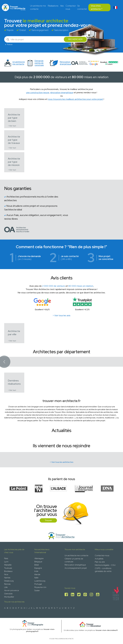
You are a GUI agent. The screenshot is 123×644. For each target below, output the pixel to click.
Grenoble (8, 594)
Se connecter (82, 7)
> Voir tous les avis (61, 315)
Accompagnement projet (76, 568)
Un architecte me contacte (38, 7)
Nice (6, 574)
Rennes (7, 584)
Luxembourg (40, 581)
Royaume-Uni (40, 587)
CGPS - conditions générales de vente (103, 570)
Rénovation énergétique (75, 565)
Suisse (37, 590)
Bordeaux (8, 571)
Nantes (7, 578)
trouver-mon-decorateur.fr (107, 630)
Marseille (8, 565)
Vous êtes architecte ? (97, 7)
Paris (6, 558)
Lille (6, 587)
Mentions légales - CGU (105, 565)
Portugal (38, 584)
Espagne (38, 568)
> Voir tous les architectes (62, 462)
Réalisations (53, 6)
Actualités (99, 559)
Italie (36, 578)
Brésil (37, 565)
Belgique (38, 562)
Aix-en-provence (12, 590)
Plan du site (100, 562)
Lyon (6, 562)
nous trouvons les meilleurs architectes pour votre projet (76, 99)
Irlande (37, 574)
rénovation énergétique (62, 92)
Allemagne (39, 558)
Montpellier (9, 597)
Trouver (48, 520)
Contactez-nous (71, 7)
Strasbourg (9, 581)
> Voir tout (12, 126)
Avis (62, 6)
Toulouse (8, 568)
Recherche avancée (76, 44)
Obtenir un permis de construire (74, 560)
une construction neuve (38, 92)
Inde (36, 571)
